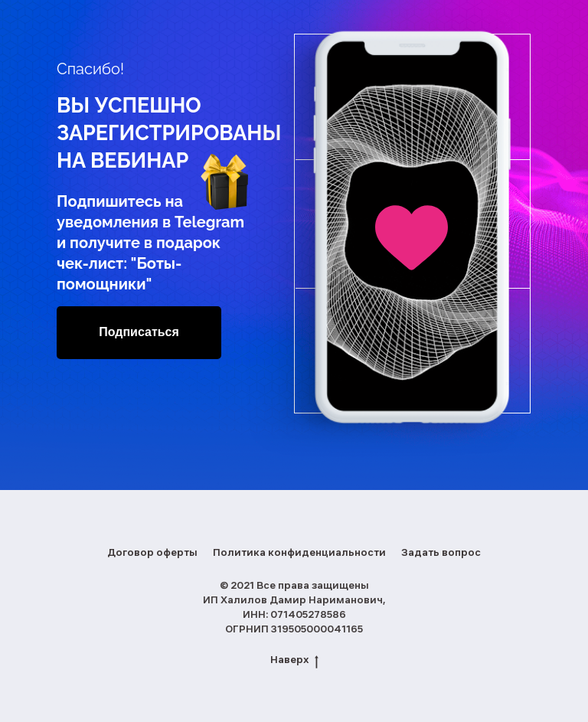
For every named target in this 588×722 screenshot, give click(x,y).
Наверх (294, 662)
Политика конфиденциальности (299, 553)
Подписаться (139, 332)
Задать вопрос (441, 553)
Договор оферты (152, 553)
